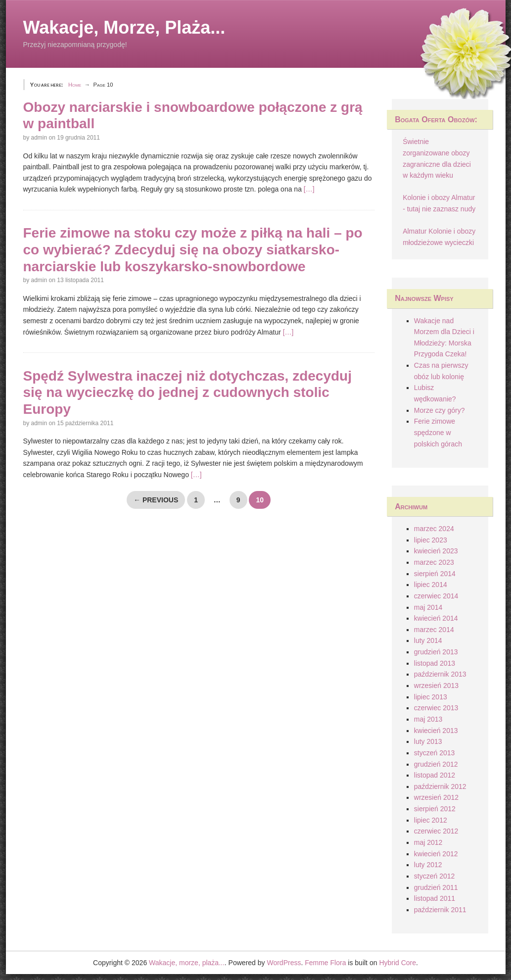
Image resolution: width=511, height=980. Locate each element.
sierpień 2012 (435, 809)
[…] (309, 189)
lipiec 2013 (431, 697)
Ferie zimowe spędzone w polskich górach (438, 432)
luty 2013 (428, 741)
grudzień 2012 (436, 764)
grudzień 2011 (436, 887)
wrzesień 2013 (436, 686)
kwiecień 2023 (436, 551)
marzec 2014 (434, 630)
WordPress (284, 963)
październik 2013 (440, 674)
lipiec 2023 (431, 540)
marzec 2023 (434, 562)
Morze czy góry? (440, 410)
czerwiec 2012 (436, 831)
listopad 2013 (435, 663)
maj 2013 (428, 719)
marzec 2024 (434, 529)
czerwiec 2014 (436, 596)
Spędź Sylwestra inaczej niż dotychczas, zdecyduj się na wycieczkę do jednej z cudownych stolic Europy (187, 392)
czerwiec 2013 (436, 708)
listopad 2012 (435, 775)
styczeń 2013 (435, 753)
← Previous (156, 500)
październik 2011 (440, 910)
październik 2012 (440, 786)
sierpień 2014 (435, 574)
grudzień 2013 (436, 652)
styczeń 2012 (435, 876)
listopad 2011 (435, 898)
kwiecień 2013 (436, 731)
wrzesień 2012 (436, 797)
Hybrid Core (397, 963)
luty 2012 (428, 865)
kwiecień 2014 (436, 618)
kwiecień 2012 (436, 854)
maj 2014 (428, 607)
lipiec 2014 (431, 585)
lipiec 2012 (431, 820)
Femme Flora (325, 963)
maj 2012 (428, 842)
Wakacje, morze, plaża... (124, 27)
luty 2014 (428, 640)
